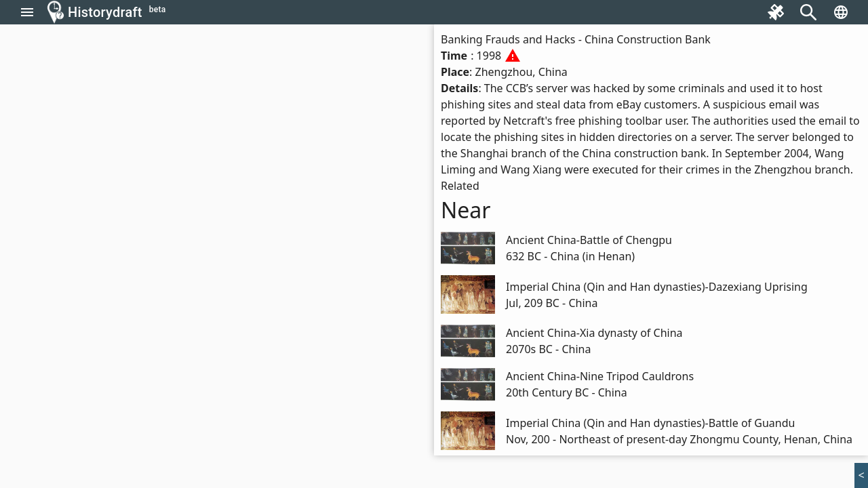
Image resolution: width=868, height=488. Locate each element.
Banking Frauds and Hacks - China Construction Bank (576, 39)
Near (466, 210)
